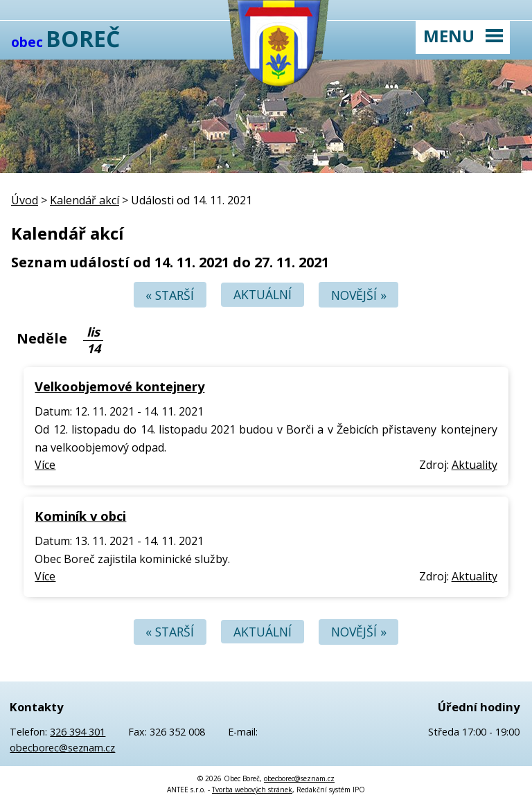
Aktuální (263, 295)
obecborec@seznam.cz (62, 748)
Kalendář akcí (85, 200)
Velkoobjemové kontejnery (119, 386)
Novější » (359, 295)
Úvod (25, 200)
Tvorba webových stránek (252, 790)
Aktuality (475, 465)
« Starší (170, 295)
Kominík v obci (80, 516)
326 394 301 (78, 732)
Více (45, 465)
